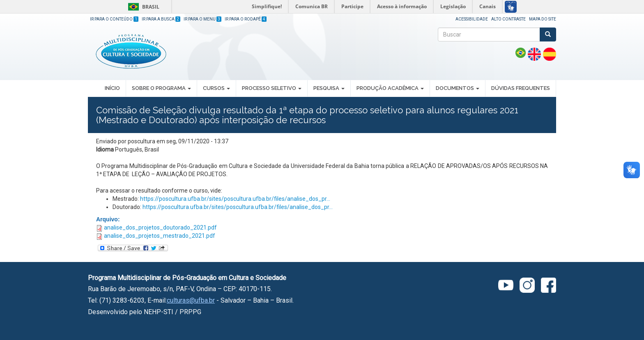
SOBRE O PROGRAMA (161, 88)
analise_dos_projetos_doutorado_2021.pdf (160, 227)
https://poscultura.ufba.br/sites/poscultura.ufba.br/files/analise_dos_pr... (235, 199)
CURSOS (216, 88)
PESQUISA (329, 88)
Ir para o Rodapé (246, 19)
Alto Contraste (508, 19)
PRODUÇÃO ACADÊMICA (390, 88)
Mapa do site (543, 19)
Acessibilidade (472, 19)
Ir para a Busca (161, 19)
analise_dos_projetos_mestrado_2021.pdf (160, 236)
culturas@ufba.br (191, 300)
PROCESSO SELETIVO (272, 88)
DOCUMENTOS (458, 88)
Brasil (142, 7)
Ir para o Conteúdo (114, 19)
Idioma (105, 149)
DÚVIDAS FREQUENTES (521, 88)
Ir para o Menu (202, 19)
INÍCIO (112, 88)
